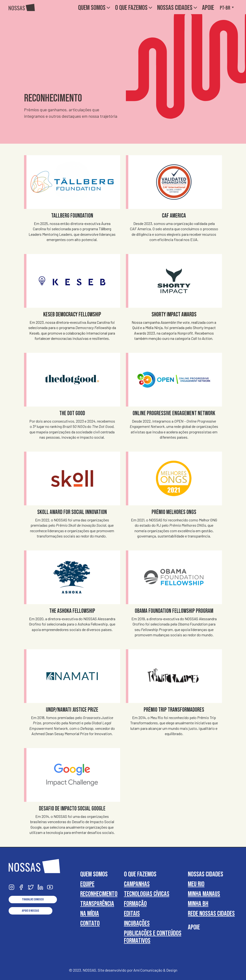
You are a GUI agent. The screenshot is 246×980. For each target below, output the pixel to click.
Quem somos (95, 8)
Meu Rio (196, 884)
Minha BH (198, 904)
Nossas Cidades (178, 8)
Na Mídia (90, 913)
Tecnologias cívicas (147, 894)
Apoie (208, 8)
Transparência (97, 904)
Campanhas (137, 884)
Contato (90, 923)
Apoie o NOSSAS (31, 911)
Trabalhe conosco (33, 899)
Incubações (137, 923)
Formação (135, 904)
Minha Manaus (204, 894)
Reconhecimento (99, 894)
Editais (132, 913)
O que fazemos (134, 8)
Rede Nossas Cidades (211, 913)
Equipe (87, 884)
